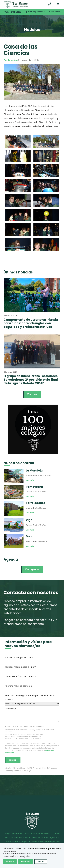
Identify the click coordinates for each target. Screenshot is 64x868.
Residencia (55, 12)
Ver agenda (32, 569)
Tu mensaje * (32, 715)
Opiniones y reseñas (35, 12)
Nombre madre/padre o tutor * (32, 660)
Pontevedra (12, 12)
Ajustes (41, 861)
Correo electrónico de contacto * (32, 679)
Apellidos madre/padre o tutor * (32, 670)
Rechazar (26, 861)
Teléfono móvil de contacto (32, 689)
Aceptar (10, 861)
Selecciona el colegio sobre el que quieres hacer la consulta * (32, 700)
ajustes (27, 856)
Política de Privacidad (49, 768)
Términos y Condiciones (14, 771)
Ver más (32, 394)
